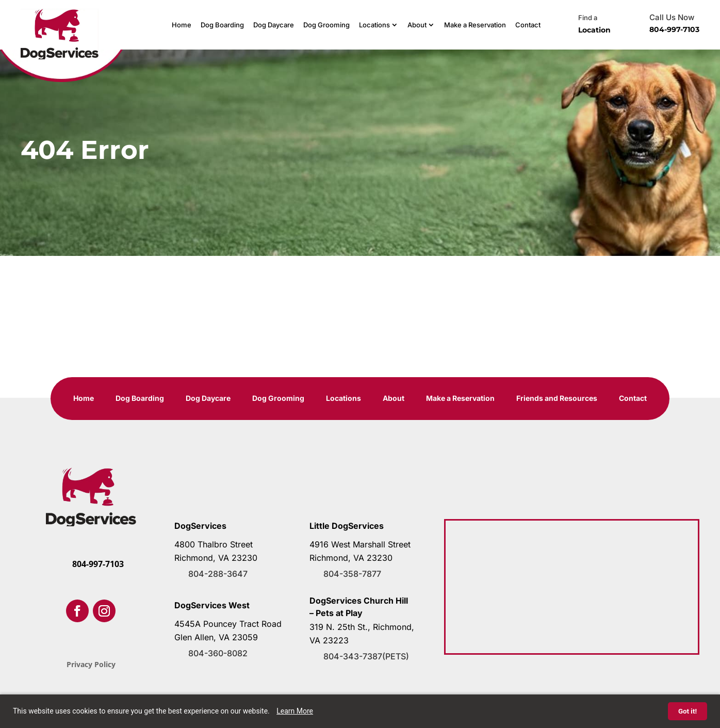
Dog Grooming (326, 25)
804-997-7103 (674, 29)
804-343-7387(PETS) (366, 656)
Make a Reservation (475, 25)
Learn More (295, 711)
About (417, 25)
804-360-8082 (218, 653)
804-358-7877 (352, 574)
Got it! (688, 711)
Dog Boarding (222, 25)
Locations (374, 25)
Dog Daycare (274, 25)
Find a (588, 18)
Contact (528, 25)
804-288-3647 (218, 574)
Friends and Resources (557, 399)
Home (182, 25)
